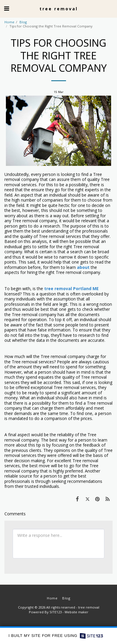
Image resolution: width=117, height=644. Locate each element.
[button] (6, 8)
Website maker (76, 612)
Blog (23, 22)
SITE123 (56, 612)
